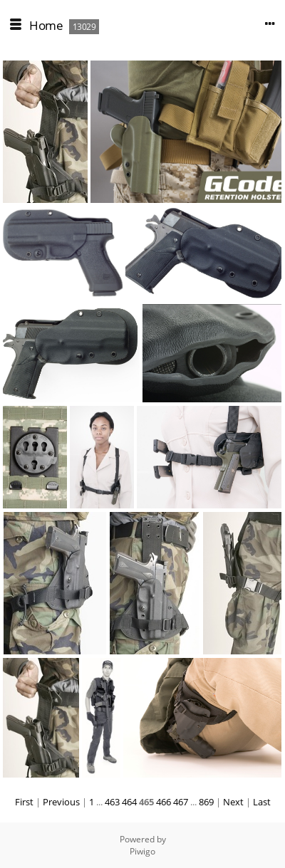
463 (112, 802)
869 (206, 802)
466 (164, 802)
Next (233, 802)
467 (181, 802)
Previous (61, 802)
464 (129, 802)
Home (46, 25)
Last (262, 802)
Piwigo (142, 851)
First (24, 802)
